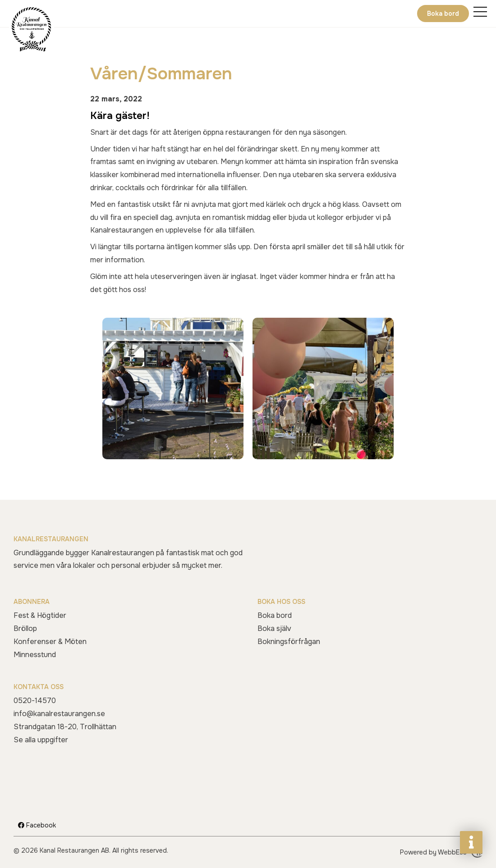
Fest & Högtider (40, 615)
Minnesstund (35, 655)
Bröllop (25, 628)
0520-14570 (35, 701)
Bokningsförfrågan (289, 642)
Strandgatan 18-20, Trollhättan (65, 727)
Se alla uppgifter (41, 740)
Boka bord (443, 14)
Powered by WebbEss (441, 852)
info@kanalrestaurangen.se (59, 714)
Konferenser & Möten (50, 642)
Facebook (37, 825)
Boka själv (274, 628)
